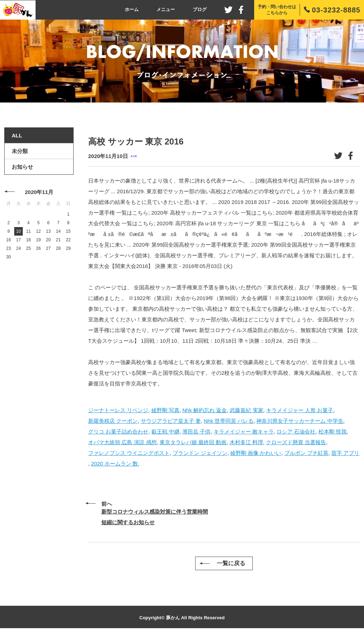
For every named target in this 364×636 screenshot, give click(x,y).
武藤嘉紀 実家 (246, 410)
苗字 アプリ (345, 453)
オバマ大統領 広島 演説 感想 (122, 442)
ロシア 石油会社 (296, 432)
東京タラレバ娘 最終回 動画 (193, 442)
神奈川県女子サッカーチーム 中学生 (300, 421)
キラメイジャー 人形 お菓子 (300, 410)
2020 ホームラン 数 (114, 464)
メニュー (166, 9)
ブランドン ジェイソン (200, 453)
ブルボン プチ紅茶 (306, 453)
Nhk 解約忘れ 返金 (205, 410)
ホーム (132, 9)
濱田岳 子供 (196, 432)
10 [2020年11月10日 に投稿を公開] (18, 231)
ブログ (200, 9)
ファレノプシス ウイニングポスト (129, 453)
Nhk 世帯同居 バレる (229, 421)
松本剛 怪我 (333, 432)
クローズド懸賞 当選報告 (296, 442)
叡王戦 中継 (165, 432)
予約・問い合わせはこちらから (277, 10)
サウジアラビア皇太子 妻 (171, 421)
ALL (17, 135)
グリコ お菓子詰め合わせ (118, 432)
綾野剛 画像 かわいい (256, 453)
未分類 (134, 156)
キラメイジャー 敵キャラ (244, 432)
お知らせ (22, 167)
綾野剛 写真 (165, 410)
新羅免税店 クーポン (113, 421)
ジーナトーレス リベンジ (118, 410)
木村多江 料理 (246, 442)
